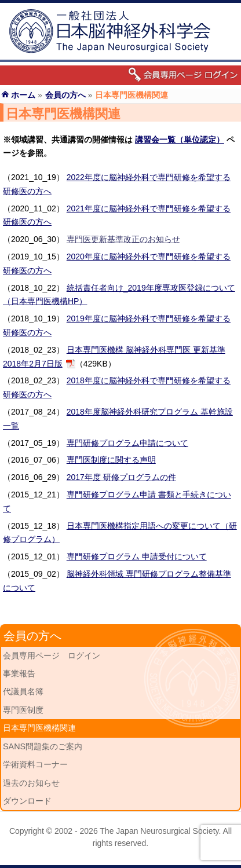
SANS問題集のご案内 (43, 746)
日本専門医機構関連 (39, 728)
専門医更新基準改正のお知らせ (123, 239)
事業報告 (19, 673)
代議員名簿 (23, 691)
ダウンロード (27, 801)
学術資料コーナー (35, 764)
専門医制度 (23, 710)
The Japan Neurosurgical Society (159, 831)
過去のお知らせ (31, 783)
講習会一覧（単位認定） (180, 140)
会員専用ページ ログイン (52, 655)
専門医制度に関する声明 (111, 460)
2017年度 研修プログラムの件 (121, 477)
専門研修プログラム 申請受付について (137, 556)
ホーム (23, 95)
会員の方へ (65, 95)
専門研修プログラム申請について (127, 443)
